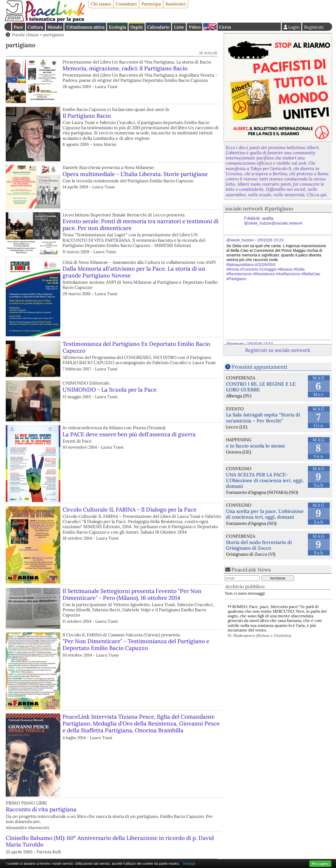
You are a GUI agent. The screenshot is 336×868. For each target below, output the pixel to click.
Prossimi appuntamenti (259, 367)
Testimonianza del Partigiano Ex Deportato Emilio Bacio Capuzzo (136, 347)
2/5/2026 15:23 (270, 240)
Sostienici (176, 4)
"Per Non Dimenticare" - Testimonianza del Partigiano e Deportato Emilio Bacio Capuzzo (136, 645)
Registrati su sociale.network (278, 350)
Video (195, 27)
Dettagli (189, 864)
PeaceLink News (251, 570)
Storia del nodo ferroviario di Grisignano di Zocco (259, 545)
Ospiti (136, 27)
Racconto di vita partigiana (41, 809)
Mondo (55, 27)
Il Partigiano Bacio (87, 116)
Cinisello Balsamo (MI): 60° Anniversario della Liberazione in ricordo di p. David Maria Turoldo (110, 841)
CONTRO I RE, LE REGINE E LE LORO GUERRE (261, 387)
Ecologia (118, 27)
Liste (179, 27)
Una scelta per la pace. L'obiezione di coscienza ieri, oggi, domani (265, 514)
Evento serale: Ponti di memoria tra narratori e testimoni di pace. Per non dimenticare (140, 225)
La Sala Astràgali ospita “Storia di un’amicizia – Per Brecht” (263, 418)
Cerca (225, 27)
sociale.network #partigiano (259, 208)
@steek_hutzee (240, 240)
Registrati (314, 27)
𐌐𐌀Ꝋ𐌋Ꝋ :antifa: (273, 221)
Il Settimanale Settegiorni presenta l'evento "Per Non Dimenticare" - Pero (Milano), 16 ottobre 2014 (132, 594)
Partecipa (151, 4)
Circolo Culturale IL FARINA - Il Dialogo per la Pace (130, 509)
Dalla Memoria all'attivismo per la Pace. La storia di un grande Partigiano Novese (134, 272)
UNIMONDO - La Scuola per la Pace (110, 390)
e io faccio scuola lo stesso (255, 446)
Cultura (35, 27)
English (210, 27)
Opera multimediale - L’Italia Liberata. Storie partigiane (135, 174)
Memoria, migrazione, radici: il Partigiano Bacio (125, 68)
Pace (18, 27)
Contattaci (126, 4)
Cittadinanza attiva (85, 27)
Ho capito (320, 864)
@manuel (235, 344)
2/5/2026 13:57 (260, 344)
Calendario (158, 27)
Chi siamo (101, 4)
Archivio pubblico (245, 586)
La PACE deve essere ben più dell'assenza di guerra (129, 434)
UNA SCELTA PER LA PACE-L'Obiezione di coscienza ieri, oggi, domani (265, 480)
